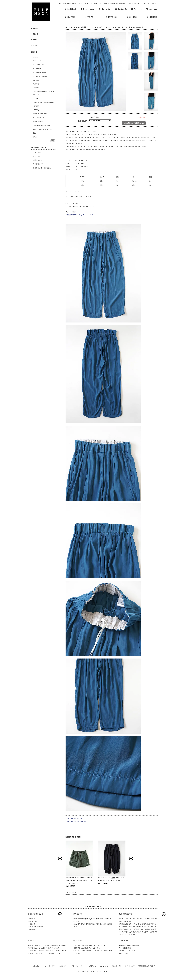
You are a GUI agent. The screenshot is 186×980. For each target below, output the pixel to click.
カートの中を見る (50, 966)
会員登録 (31, 945)
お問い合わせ (64, 966)
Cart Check (70, 9)
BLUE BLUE (37, 68)
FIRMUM (36, 88)
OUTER (70, 17)
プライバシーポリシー (78, 966)
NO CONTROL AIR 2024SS (79, 822)
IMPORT (36, 106)
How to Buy (105, 9)
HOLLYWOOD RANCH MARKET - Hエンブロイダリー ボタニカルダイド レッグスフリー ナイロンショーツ (79, 881)
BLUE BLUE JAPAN (40, 72)
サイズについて (38, 164)
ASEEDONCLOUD (39, 65)
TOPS (89, 17)
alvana (35, 57)
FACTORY (36, 84)
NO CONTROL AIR (76, 819)
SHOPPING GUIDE (39, 147)
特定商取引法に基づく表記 (42, 168)
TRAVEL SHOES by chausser (43, 129)
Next (131, 859)
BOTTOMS (110, 17)
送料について (38, 160)
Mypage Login (88, 9)
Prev (60, 859)
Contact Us (121, 9)
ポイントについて (39, 156)
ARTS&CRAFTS (38, 61)
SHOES (132, 17)
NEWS (35, 28)
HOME (67, 819)
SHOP (35, 45)
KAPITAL (36, 110)
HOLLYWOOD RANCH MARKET (44, 102)
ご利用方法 (37, 152)
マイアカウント (36, 966)
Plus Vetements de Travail (42, 125)
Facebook (136, 9)
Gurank (36, 98)
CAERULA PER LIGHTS (41, 76)
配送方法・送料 (116, 966)
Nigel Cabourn (38, 121)
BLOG (35, 34)
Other (35, 133)
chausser (36, 80)
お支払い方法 (104, 966)
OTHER (152, 17)
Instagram (152, 9)
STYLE (35, 39)
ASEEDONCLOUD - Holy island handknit (79, 215)
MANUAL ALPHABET (40, 114)
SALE (35, 137)
